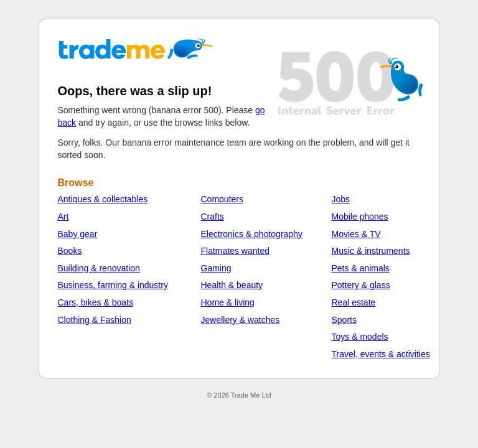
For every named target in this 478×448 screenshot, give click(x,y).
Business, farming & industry (113, 285)
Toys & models (360, 337)
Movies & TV (356, 234)
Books (70, 251)
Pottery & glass (361, 285)
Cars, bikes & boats (96, 302)
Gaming (216, 268)
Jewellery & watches (241, 320)
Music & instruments (371, 251)
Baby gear (78, 234)
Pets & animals (361, 268)
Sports (344, 320)
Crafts (213, 217)
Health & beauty (232, 285)
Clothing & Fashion (95, 320)
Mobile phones (360, 217)
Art (63, 217)
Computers (222, 199)
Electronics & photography (252, 234)
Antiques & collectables (103, 199)
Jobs (341, 199)
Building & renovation (99, 268)
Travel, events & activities (381, 354)
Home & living (228, 302)
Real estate (354, 302)
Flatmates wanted (236, 251)
